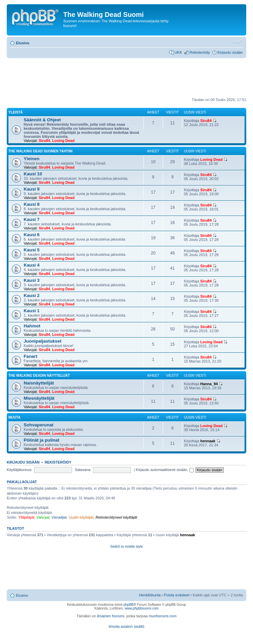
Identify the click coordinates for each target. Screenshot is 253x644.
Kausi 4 (32, 265)
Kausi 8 (32, 204)
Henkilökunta (150, 595)
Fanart (30, 356)
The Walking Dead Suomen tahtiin (40, 151)
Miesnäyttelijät (39, 398)
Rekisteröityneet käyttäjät (116, 517)
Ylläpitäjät (26, 517)
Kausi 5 (32, 250)
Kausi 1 (32, 311)
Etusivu (23, 43)
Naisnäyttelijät (39, 383)
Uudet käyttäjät (81, 517)
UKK (178, 52)
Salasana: (83, 470)
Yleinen (32, 159)
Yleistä (16, 112)
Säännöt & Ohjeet (42, 120)
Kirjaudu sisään (230, 52)
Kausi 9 (32, 189)
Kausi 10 (33, 174)
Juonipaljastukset (42, 341)
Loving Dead (63, 141)
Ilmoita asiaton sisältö (126, 626)
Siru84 (44, 141)
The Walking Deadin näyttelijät (39, 376)
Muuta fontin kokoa (238, 42)
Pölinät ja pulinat (42, 440)
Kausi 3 (32, 280)
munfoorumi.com (163, 616)
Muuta (14, 417)
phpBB (129, 605)
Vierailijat (59, 517)
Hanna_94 (209, 384)
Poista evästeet (177, 595)
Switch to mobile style (127, 547)
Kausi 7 (32, 219)
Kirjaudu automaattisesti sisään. (165, 470)
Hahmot (32, 326)
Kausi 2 (32, 295)
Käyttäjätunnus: (20, 470)
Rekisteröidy (200, 52)
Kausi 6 (32, 235)
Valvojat (43, 517)
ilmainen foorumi (111, 616)
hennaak (208, 441)
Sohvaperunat (39, 425)
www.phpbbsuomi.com (142, 608)
